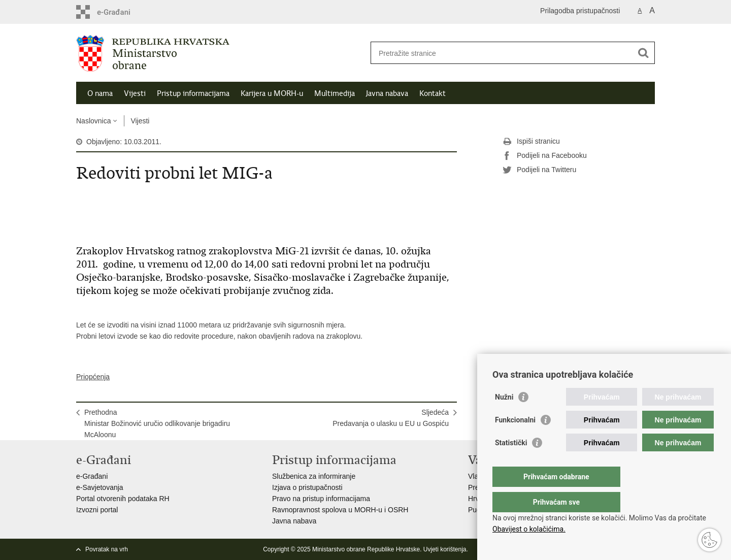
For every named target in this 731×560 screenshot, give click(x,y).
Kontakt (433, 93)
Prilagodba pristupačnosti (580, 11)
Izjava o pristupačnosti (307, 487)
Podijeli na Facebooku (545, 156)
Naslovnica (93, 121)
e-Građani (92, 476)
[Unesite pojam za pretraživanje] (502, 53)
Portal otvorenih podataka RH (123, 499)
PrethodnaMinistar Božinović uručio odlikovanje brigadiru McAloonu (157, 423)
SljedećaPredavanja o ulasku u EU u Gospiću (391, 418)
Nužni (504, 417)
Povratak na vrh (107, 549)
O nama (100, 93)
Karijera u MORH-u (272, 93)
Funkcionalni (515, 440)
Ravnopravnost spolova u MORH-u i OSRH (340, 510)
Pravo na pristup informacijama (321, 499)
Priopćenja (93, 377)
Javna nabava (387, 93)
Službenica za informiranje (314, 476)
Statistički (511, 463)
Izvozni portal (97, 510)
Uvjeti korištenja (445, 549)
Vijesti (135, 93)
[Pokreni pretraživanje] (643, 53)
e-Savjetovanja (100, 487)
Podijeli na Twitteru (539, 170)
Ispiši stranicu (531, 142)
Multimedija (335, 93)
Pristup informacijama (193, 93)
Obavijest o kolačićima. (529, 529)
